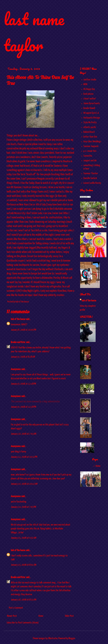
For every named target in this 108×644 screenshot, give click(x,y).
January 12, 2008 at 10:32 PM (24, 457)
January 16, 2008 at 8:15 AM (24, 600)
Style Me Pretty (90, 123)
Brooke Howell (89, 108)
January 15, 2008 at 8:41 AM (24, 565)
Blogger (72, 638)
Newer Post (12, 616)
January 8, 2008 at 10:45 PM (23, 330)
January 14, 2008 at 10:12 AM (24, 484)
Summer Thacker (91, 173)
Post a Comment (16, 608)
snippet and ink (90, 161)
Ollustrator (53, 638)
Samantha (88, 156)
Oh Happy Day (89, 89)
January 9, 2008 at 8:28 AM (23, 357)
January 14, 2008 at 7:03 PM (23, 507)
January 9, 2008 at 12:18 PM (23, 384)
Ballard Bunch (89, 132)
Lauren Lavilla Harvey (92, 183)
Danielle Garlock (90, 178)
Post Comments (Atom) (28, 623)
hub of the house (18, 319)
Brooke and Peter (18, 342)
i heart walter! (90, 99)
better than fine (90, 137)
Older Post (69, 616)
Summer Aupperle (91, 146)
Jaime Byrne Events (92, 103)
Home (41, 616)
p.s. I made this (90, 151)
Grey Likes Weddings (92, 142)
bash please (88, 94)
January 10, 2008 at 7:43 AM (24, 434)
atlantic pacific (90, 127)
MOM (85, 84)
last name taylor (34, 32)
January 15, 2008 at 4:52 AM (24, 538)
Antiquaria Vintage (92, 118)
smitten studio (90, 80)
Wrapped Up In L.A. (91, 113)
